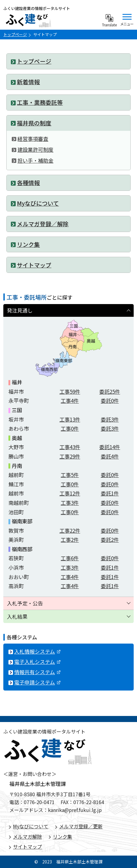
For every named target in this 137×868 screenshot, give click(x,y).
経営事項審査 (33, 139)
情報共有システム (37, 672)
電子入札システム (37, 662)
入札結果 (17, 616)
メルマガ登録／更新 (81, 826)
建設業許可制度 (35, 149)
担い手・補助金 (35, 160)
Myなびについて (31, 826)
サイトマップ (27, 846)
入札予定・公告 (25, 603)
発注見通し (20, 310)
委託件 (110, 391)
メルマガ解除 (27, 837)
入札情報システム (37, 651)
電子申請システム (37, 682)
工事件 (70, 391)
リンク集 (62, 837)
